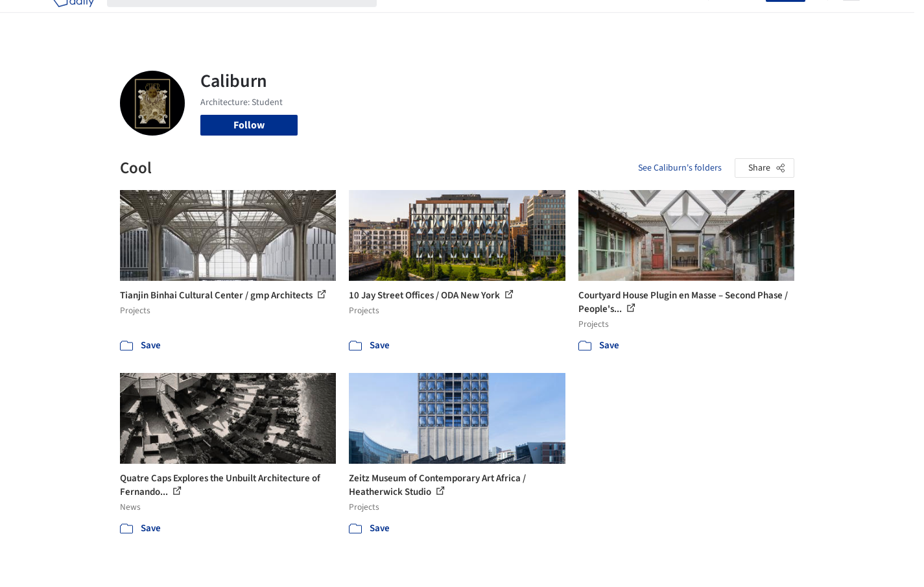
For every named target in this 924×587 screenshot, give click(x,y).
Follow (249, 125)
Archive (679, 18)
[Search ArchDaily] (252, 18)
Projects (408, 18)
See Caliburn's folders (680, 168)
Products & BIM (513, 18)
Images (452, 18)
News (639, 18)
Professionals (587, 18)
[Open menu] (851, 18)
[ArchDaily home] (73, 18)
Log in (745, 18)
